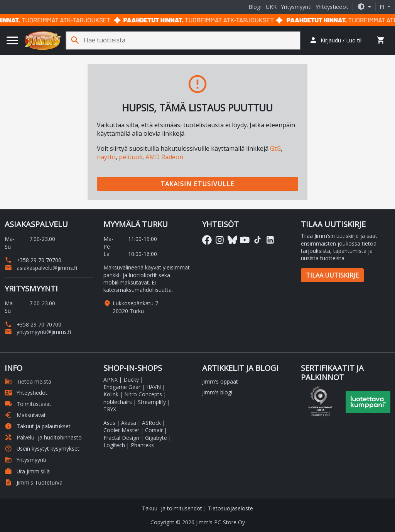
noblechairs (118, 402)
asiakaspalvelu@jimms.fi (41, 268)
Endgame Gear (122, 387)
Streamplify (152, 402)
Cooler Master (121, 430)
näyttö (106, 157)
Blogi (255, 7)
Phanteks (142, 445)
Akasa (129, 423)
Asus (109, 423)
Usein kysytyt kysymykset (42, 449)
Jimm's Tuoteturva (34, 482)
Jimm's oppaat (220, 381)
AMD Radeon (164, 157)
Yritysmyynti (296, 7)
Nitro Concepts (143, 394)
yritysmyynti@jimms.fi (38, 332)
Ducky (131, 380)
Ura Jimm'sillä (27, 471)
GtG (275, 148)
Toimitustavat (28, 404)
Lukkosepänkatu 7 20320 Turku (135, 307)
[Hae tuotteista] (192, 40)
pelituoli (131, 157)
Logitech (114, 445)
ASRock (151, 423)
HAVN (154, 387)
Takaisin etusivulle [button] (197, 184)
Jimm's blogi (217, 392)
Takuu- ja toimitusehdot (172, 508)
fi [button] (383, 7)
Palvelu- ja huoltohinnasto (43, 437)
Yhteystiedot (332, 7)
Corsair (154, 430)
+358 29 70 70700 (33, 260)
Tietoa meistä (28, 381)
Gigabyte (156, 438)
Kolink (111, 394)
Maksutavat (25, 415)
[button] (364, 7)
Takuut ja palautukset (38, 426)
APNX (111, 380)
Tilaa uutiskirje (332, 275)
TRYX (110, 409)
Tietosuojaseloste (230, 508)
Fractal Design (121, 438)
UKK (271, 7)
